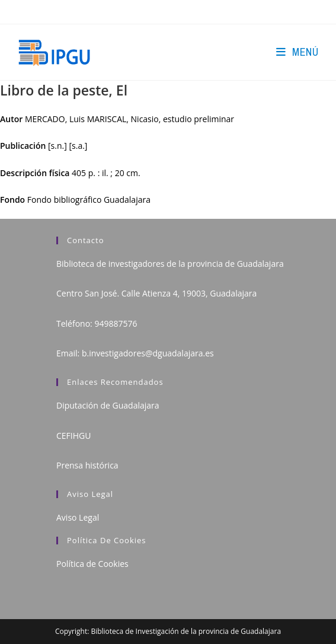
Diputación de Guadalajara (108, 405)
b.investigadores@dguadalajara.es (148, 353)
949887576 (116, 323)
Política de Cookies (92, 564)
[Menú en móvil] (297, 52)
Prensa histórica (87, 465)
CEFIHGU (73, 436)
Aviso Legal (78, 517)
